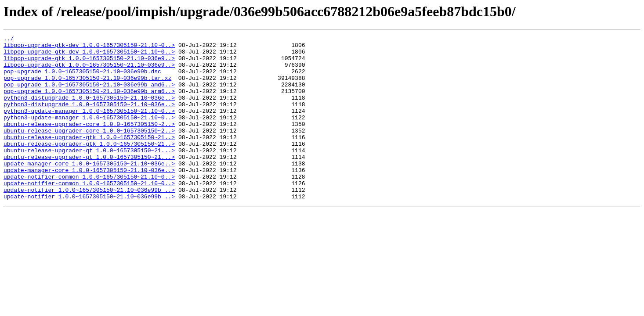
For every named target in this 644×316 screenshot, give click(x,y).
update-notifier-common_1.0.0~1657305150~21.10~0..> (89, 205)
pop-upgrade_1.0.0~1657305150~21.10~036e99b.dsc (82, 79)
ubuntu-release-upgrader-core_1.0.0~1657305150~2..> (89, 142)
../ (9, 39)
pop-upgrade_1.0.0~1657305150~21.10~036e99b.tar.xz (87, 87)
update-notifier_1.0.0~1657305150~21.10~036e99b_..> (89, 221)
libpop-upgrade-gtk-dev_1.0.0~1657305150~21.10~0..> (89, 47)
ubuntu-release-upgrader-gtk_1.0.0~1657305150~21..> (89, 158)
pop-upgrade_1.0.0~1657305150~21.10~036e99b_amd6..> (89, 95)
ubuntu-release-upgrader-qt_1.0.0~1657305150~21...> (89, 174)
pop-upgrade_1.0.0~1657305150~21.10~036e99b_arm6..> (89, 103)
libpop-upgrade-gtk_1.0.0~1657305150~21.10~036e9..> (89, 63)
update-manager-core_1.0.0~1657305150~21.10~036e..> (89, 190)
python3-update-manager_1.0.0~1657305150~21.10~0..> (89, 126)
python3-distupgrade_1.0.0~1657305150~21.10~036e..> (89, 111)
